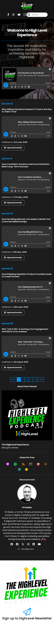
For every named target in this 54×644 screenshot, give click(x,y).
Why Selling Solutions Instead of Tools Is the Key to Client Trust (27, 110)
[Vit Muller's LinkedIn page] (35, 544)
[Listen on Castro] (19, 469)
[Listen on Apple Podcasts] (8, 464)
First (14, 379)
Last (41, 379)
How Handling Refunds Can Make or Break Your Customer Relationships (26, 220)
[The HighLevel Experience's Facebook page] (8, 15)
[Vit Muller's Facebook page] (13, 544)
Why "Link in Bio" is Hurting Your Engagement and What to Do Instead (25, 330)
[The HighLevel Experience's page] (23, 15)
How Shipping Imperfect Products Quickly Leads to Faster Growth (27, 275)
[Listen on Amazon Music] (31, 464)
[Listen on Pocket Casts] (38, 464)
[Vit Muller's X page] (24, 544)
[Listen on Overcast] (46, 464)
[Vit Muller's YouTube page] (41, 544)
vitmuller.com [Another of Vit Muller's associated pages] (26, 549)
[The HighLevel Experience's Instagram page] (12, 15)
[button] (33, 469)
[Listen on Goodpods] (26, 469)
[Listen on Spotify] (15, 464)
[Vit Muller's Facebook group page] (19, 544)
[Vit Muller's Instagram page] (30, 544)
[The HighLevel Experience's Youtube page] (18, 15)
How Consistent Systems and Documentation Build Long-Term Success (26, 165)
